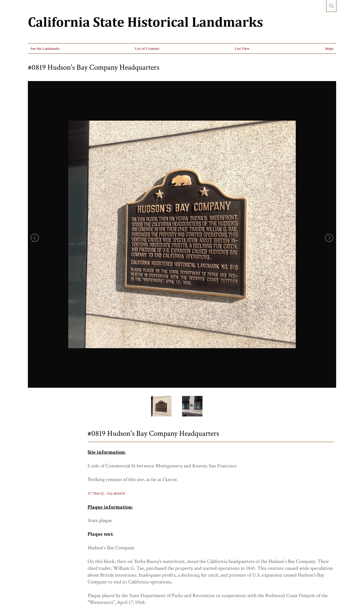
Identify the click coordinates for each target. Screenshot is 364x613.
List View (242, 48)
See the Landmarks (45, 48)
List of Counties (147, 48)
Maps (329, 48)
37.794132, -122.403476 (106, 493)
